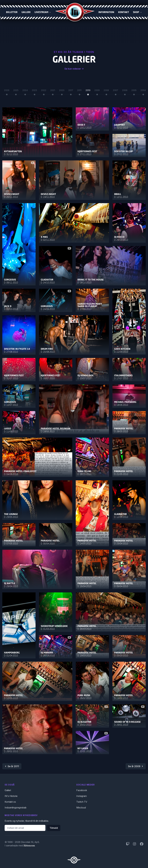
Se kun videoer (74, 69)
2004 (143, 91)
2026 (7, 91)
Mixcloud (81, 808)
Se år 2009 (136, 766)
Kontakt (124, 12)
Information (106, 12)
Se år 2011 (12, 766)
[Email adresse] (25, 828)
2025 (16, 91)
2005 (134, 91)
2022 (44, 91)
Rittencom (29, 846)
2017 (71, 91)
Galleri (26, 12)
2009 (97, 91)
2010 (88, 91)
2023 (34, 91)
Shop (137, 12)
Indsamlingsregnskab (16, 808)
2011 (79, 91)
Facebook (82, 790)
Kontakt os (10, 802)
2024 (25, 91)
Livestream (43, 12)
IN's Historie (11, 796)
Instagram (82, 796)
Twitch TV (82, 802)
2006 (125, 91)
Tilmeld (54, 828)
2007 (115, 91)
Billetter (12, 12)
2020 (62, 91)
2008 (106, 91)
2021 (53, 91)
